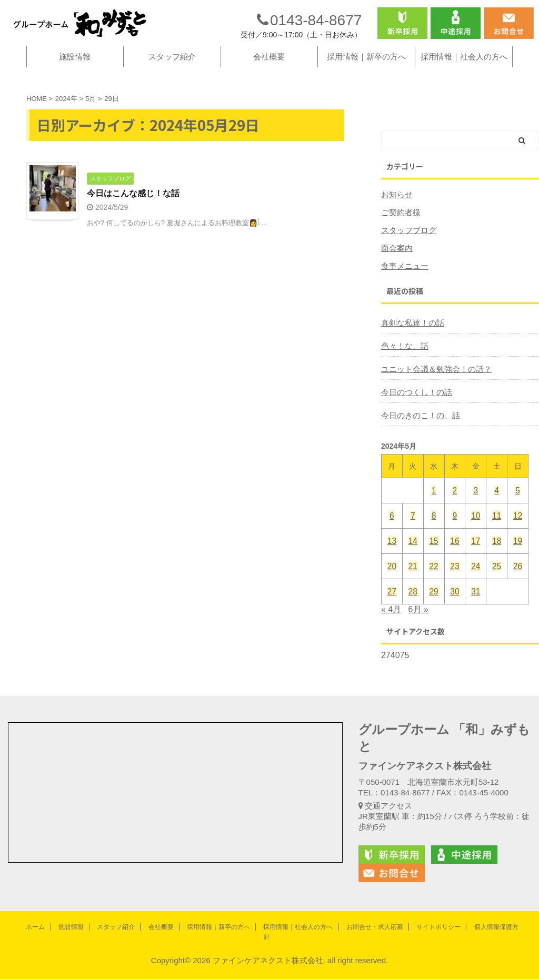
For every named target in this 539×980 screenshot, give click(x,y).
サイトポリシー (438, 927)
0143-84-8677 (309, 28)
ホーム (35, 927)
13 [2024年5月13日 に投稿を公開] (392, 556)
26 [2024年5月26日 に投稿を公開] (518, 581)
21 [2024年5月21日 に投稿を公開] (413, 581)
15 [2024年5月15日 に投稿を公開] (434, 556)
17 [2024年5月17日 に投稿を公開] (476, 556)
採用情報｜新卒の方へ (366, 71)
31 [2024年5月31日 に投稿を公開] (476, 606)
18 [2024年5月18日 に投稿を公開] (497, 556)
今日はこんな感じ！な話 (133, 209)
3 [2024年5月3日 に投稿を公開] (476, 505)
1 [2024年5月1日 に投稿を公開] (434, 505)
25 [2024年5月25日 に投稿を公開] (497, 581)
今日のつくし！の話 (414, 407)
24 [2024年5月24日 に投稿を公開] (476, 581)
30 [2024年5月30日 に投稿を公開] (455, 606)
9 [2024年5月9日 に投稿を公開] (455, 531)
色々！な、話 (403, 361)
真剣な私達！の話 (411, 338)
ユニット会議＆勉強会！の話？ (433, 384)
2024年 (66, 113)
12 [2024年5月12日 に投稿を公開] (518, 531)
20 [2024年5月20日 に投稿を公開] (392, 581)
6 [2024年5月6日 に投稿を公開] (392, 531)
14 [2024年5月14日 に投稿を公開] (413, 556)
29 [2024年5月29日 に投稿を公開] (434, 606)
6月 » (418, 624)
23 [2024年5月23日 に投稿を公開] (455, 581)
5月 (91, 113)
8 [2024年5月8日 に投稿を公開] (434, 531)
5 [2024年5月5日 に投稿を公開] (517, 505)
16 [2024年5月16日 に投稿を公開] (455, 556)
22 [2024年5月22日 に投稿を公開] (434, 581)
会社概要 (269, 71)
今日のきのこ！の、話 (418, 430)
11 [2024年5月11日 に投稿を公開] (497, 531)
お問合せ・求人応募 (375, 927)
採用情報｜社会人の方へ (464, 71)
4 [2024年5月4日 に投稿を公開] (496, 505)
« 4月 (391, 624)
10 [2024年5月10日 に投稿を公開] (476, 531)
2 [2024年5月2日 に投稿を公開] (455, 505)
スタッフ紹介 (172, 71)
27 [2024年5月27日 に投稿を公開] (392, 606)
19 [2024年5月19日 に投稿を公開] (518, 556)
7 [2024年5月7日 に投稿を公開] (413, 531)
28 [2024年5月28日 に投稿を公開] (413, 606)
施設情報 (75, 71)
